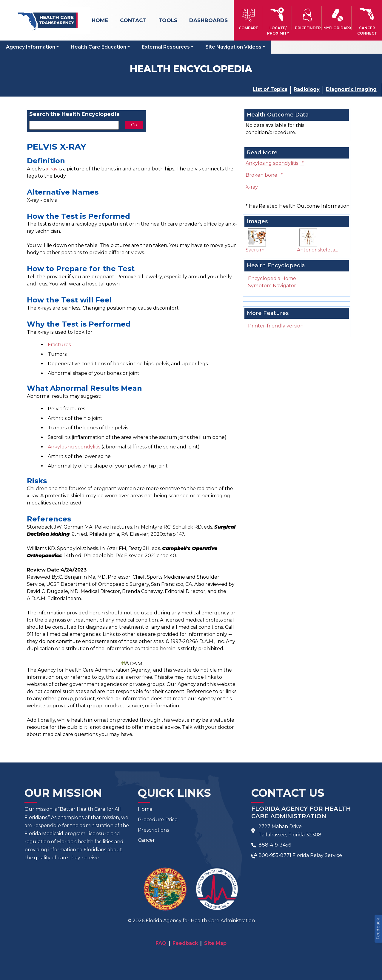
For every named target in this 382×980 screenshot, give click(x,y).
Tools (168, 20)
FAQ (161, 943)
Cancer (146, 840)
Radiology (307, 89)
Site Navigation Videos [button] (233, 47)
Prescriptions (153, 830)
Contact (133, 20)
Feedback (378, 929)
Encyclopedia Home (272, 278)
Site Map (215, 943)
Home (100, 20)
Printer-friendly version (276, 326)
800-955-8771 (275, 855)
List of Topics (270, 89)
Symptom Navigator (272, 286)
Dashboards (208, 20)
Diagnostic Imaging (351, 89)
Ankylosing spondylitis (74, 447)
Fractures (59, 345)
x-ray (52, 169)
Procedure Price (158, 820)
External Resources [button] (166, 47)
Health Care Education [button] (98, 47)
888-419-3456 (275, 845)
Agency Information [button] (31, 47)
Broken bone (264, 175)
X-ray (252, 187)
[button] (248, 18)
